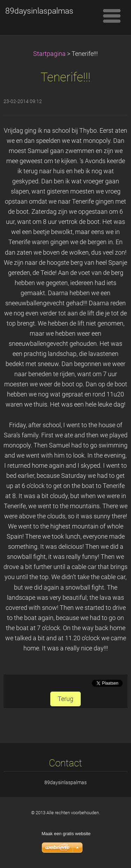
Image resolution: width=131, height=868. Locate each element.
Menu (112, 16)
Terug (65, 699)
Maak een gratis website (66, 834)
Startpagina (49, 54)
